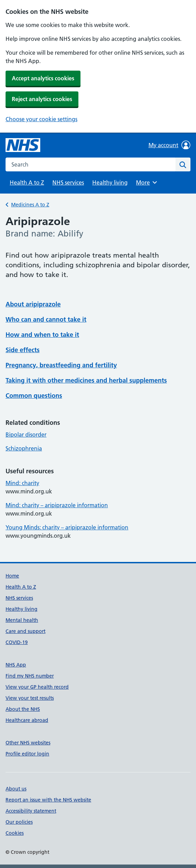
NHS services (68, 182)
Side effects (23, 350)
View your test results (30, 698)
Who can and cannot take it (46, 319)
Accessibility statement (31, 811)
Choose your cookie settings (41, 119)
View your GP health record (37, 687)
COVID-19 (17, 642)
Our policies (19, 822)
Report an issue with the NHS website (48, 800)
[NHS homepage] (23, 145)
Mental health (22, 620)
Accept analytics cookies (43, 78)
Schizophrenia (24, 448)
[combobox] (91, 164)
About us (16, 789)
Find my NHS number (30, 676)
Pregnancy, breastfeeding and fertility (61, 365)
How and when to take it (42, 335)
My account (169, 145)
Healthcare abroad (27, 720)
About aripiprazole (33, 304)
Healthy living (110, 182)
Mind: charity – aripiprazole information (57, 505)
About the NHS (23, 709)
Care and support (25, 631)
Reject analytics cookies (42, 99)
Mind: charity (22, 483)
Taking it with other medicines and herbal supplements (86, 380)
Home (12, 576)
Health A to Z (27, 182)
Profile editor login (27, 754)
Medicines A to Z (30, 205)
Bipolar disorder (26, 435)
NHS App (16, 665)
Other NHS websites (28, 743)
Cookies (15, 833)
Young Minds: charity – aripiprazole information (67, 527)
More (147, 182)
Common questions (34, 396)
